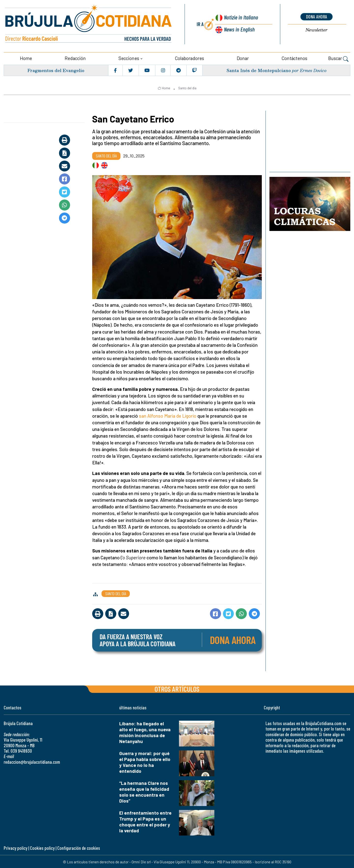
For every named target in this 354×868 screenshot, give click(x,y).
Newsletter (317, 30)
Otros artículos (177, 688)
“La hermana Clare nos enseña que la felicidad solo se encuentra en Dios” (144, 791)
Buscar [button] (338, 58)
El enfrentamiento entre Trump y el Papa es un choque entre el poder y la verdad (145, 821)
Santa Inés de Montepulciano (258, 70)
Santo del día (187, 88)
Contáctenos (294, 58)
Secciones (129, 58)
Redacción (75, 58)
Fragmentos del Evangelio (56, 70)
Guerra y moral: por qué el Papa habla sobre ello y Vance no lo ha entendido (145, 762)
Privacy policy (15, 847)
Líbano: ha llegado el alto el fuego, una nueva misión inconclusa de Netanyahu (145, 732)
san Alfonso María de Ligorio (168, 415)
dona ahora (317, 16)
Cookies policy (42, 847)
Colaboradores (189, 58)
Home (26, 58)
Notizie (241, 18)
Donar (243, 58)
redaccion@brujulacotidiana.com (32, 761)
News (239, 29)
